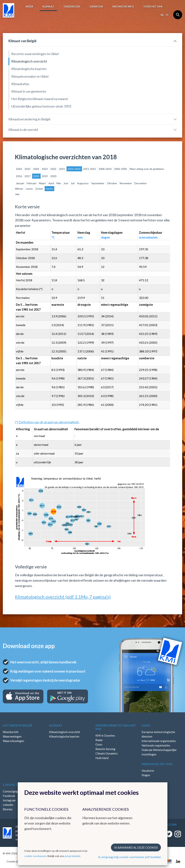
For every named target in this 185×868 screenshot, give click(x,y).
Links (146, 725)
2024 (36, 169)
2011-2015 (90, 169)
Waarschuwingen (13, 741)
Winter (19, 189)
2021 (62, 169)
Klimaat (48, 6)
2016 (19, 176)
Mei (59, 183)
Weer (29, 6)
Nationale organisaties (156, 745)
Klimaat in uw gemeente (29, 91)
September (98, 183)
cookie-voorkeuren (35, 856)
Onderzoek (72, 6)
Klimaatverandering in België (29, 119)
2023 (45, 169)
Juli (73, 183)
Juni (66, 183)
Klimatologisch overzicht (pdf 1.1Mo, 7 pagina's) (63, 597)
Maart (43, 183)
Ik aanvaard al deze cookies (136, 847)
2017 (28, 176)
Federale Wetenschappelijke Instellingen (159, 752)
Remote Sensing (105, 749)
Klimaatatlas (20, 84)
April (51, 183)
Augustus (83, 183)
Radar (99, 740)
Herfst (49, 189)
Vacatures (148, 771)
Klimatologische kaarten (29, 69)
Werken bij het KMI (157, 764)
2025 (28, 169)
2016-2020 (74, 169)
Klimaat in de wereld (23, 130)
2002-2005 (121, 169)
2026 (19, 169)
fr (167, 15)
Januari (20, 183)
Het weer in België (17, 725)
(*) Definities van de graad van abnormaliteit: (47, 422)
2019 (45, 176)
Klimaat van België (22, 41)
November (126, 183)
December (141, 183)
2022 (54, 169)
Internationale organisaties (159, 741)
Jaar (17, 194)
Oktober (112, 183)
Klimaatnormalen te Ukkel (30, 76)
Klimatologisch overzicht (29, 61)
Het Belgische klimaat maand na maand (39, 99)
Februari (32, 183)
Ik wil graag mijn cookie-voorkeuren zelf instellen (129, 857)
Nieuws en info (123, 6)
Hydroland (102, 758)
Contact (10, 785)
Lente (30, 189)
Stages (146, 775)
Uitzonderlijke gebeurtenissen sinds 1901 (41, 106)
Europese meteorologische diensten (158, 734)
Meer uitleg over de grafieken (147, 169)
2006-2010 (105, 169)
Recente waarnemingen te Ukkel (35, 54)
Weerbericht (11, 732)
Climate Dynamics (107, 753)
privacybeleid (72, 856)
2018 (36, 176)
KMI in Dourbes (105, 735)
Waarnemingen (12, 736)
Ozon (99, 744)
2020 (53, 176)
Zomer (39, 189)
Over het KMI (153, 6)
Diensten (96, 6)
